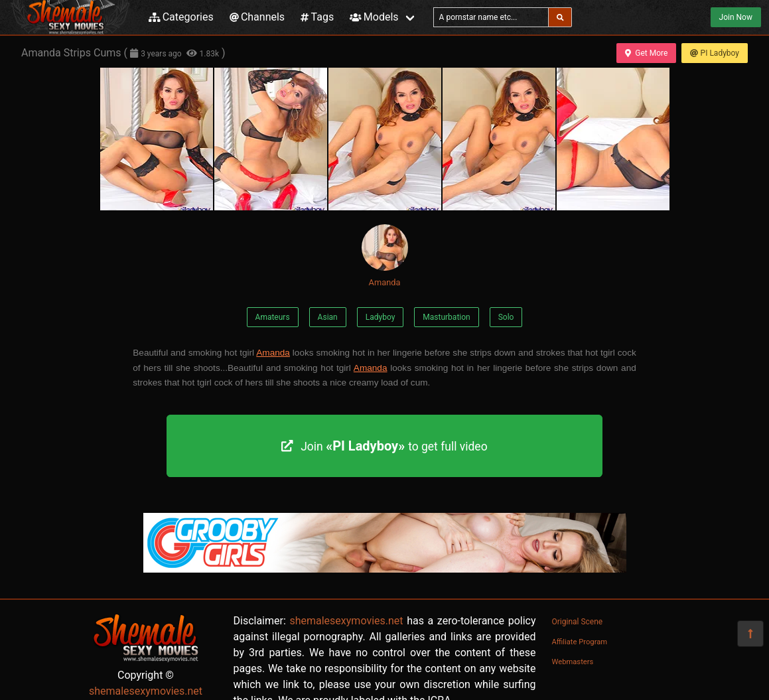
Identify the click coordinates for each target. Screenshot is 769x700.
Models (374, 17)
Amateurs (273, 317)
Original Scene (578, 622)
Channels (257, 17)
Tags (317, 17)
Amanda (385, 256)
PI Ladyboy (715, 53)
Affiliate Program (580, 642)
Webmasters (573, 662)
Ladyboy (381, 317)
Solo (506, 317)
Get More (646, 53)
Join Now (736, 17)
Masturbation (446, 317)
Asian (328, 317)
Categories (181, 17)
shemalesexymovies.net (146, 691)
